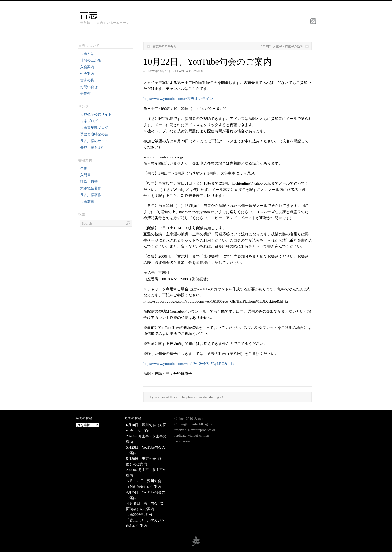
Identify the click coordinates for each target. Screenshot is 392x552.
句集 (84, 169)
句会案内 (87, 74)
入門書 (85, 175)
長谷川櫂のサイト (94, 141)
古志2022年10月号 (165, 46)
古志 (89, 15)
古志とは (87, 54)
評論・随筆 (89, 182)
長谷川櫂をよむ (92, 148)
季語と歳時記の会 (94, 134)
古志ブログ (89, 121)
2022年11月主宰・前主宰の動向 (282, 46)
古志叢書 (87, 202)
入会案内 (87, 67)
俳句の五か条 (91, 60)
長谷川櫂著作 (91, 195)
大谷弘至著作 (91, 188)
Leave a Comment (190, 71)
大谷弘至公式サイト (96, 114)
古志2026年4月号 (139, 515)
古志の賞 (87, 80)
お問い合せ (89, 87)
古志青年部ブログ (94, 128)
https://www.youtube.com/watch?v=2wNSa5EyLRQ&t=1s (189, 363)
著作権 (85, 93)
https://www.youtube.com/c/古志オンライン (178, 98)
